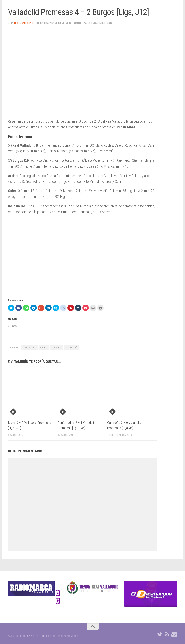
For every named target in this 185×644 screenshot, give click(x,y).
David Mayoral (29, 348)
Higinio (44, 348)
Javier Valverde (24, 23)
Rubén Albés (72, 348)
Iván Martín (56, 348)
